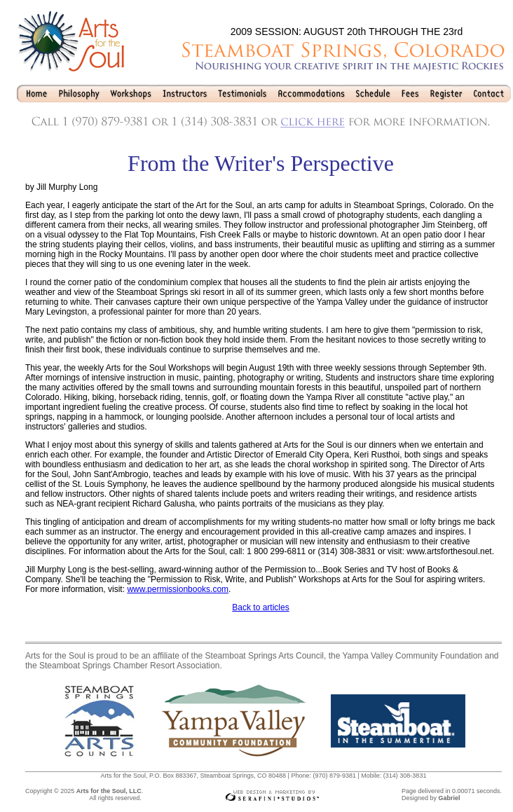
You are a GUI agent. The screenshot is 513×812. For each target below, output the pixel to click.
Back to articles (260, 607)
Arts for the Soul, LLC (109, 791)
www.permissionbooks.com (178, 589)
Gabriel (449, 798)
